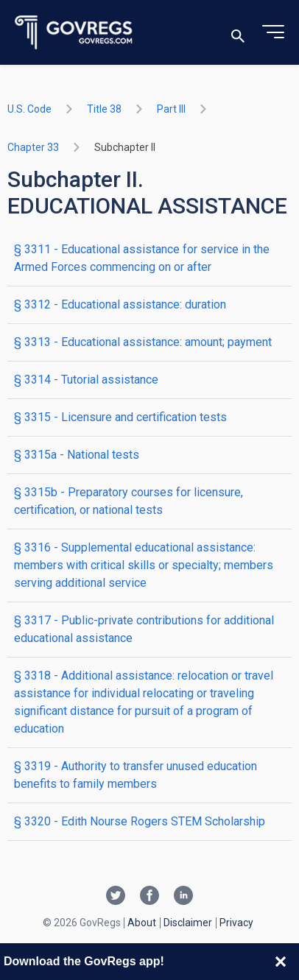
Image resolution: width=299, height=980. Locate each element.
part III (171, 109)
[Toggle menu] (273, 32)
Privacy (236, 923)
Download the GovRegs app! (84, 961)
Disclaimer (188, 923)
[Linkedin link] (183, 897)
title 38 (104, 109)
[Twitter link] (116, 897)
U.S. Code (29, 109)
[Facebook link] (149, 897)
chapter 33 (33, 147)
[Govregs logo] (74, 33)
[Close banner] (281, 962)
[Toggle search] (238, 33)
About (142, 923)
